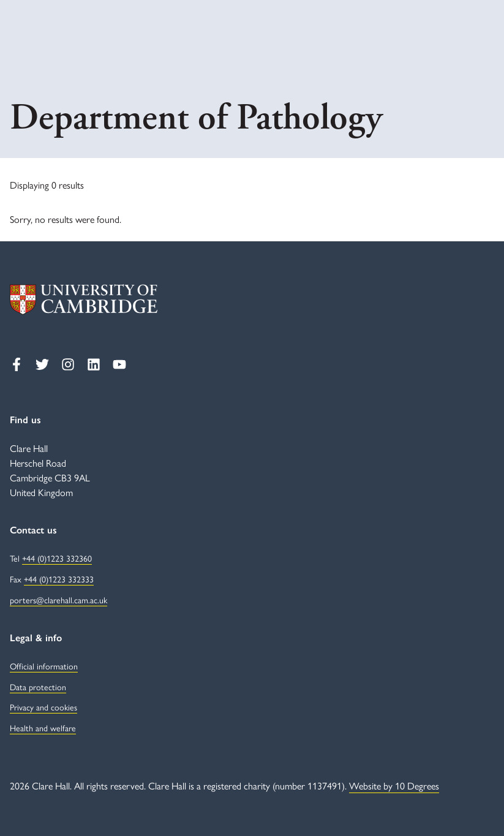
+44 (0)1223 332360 (57, 558)
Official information (44, 666)
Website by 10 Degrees (394, 785)
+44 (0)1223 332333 (59, 579)
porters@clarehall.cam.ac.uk (58, 600)
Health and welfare (43, 728)
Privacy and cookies (43, 707)
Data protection (38, 687)
